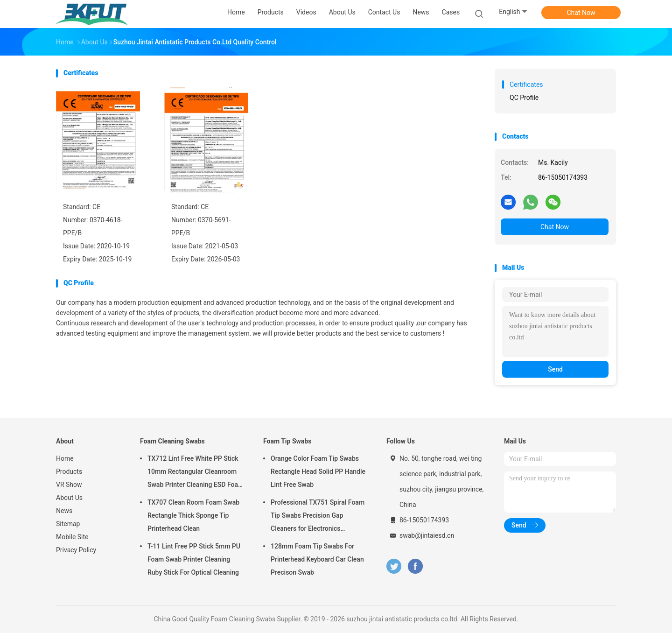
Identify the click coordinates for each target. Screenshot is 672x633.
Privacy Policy (76, 550)
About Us (69, 498)
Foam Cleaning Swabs (172, 441)
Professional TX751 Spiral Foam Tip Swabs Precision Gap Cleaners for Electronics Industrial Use (318, 517)
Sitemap (68, 524)
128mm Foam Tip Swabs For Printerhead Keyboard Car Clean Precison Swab (317, 559)
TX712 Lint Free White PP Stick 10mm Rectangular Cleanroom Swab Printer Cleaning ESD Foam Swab (196, 473)
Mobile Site (72, 537)
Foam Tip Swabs (287, 441)
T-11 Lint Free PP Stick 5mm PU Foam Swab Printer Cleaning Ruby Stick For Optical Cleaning (194, 559)
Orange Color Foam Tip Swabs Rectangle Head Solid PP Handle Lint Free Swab (318, 471)
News (64, 511)
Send (555, 369)
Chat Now (581, 13)
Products (69, 471)
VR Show (69, 485)
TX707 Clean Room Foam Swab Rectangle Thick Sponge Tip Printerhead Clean (193, 515)
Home (65, 458)
